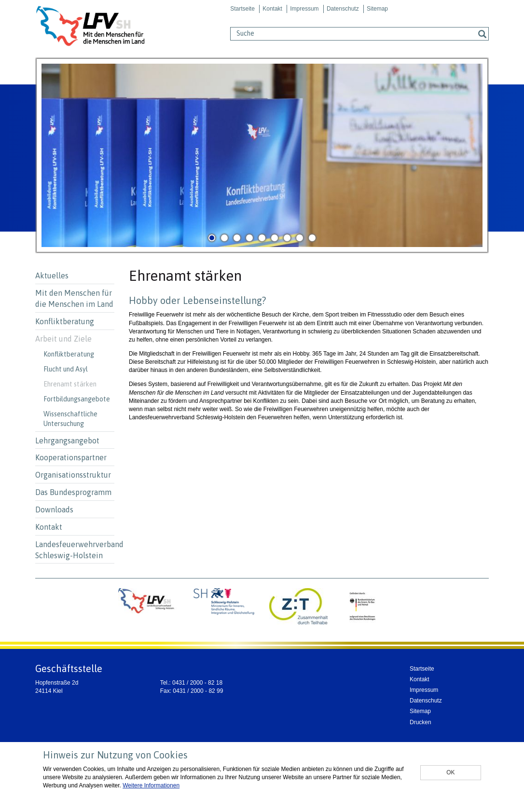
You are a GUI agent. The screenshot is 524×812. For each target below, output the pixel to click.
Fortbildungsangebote (77, 399)
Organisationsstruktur (73, 475)
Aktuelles (52, 275)
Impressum (304, 9)
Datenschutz (343, 9)
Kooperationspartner (71, 457)
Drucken (421, 722)
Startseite (242, 9)
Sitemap (377, 9)
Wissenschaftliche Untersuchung (70, 419)
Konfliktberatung (65, 321)
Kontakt (272, 9)
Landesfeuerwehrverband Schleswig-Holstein (75, 550)
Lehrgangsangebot (67, 440)
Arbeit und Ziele (63, 339)
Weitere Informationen (151, 785)
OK (450, 772)
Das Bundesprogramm (73, 492)
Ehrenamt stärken (70, 384)
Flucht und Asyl (66, 369)
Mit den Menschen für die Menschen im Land (74, 298)
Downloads (54, 509)
